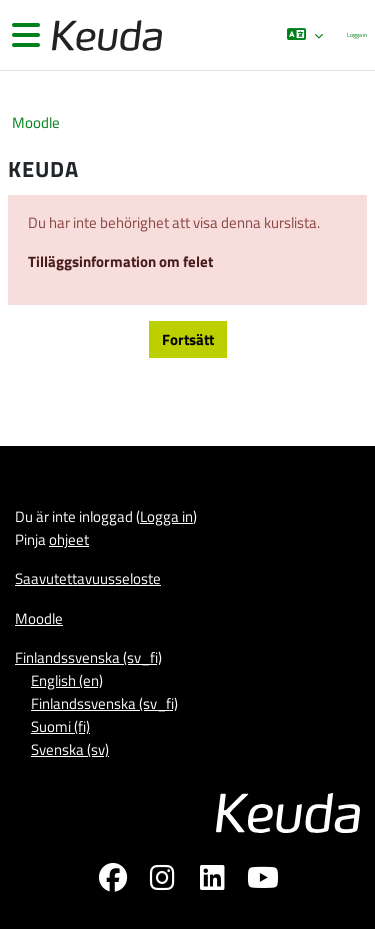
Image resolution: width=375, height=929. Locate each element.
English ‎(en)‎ (67, 680)
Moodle (36, 122)
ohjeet (69, 539)
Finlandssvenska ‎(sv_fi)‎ (88, 657)
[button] (305, 35)
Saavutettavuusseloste (88, 578)
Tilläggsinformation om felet (120, 261)
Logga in (357, 34)
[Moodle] (105, 35)
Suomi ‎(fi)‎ (60, 726)
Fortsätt (188, 339)
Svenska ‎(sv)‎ (70, 749)
